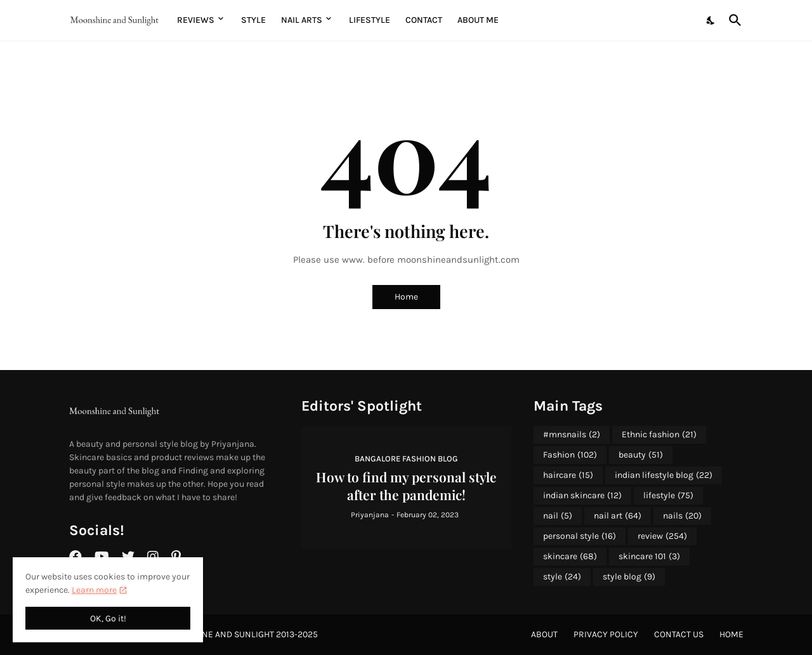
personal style (580, 536)
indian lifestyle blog (664, 475)
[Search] (733, 20)
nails (682, 516)
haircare (568, 475)
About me (478, 20)
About (544, 634)
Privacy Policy (606, 634)
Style (253, 20)
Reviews (196, 20)
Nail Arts (302, 20)
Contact (424, 20)
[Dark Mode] (711, 20)
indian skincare (582, 496)
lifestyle (668, 496)
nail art (618, 516)
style (562, 577)
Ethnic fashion (659, 435)
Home (406, 297)
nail (558, 516)
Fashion (570, 455)
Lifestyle (370, 20)
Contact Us (679, 634)
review (662, 536)
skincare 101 (649, 557)
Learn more (94, 590)
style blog (629, 577)
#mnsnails (572, 435)
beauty (641, 455)
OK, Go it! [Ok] (108, 619)
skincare (570, 557)
